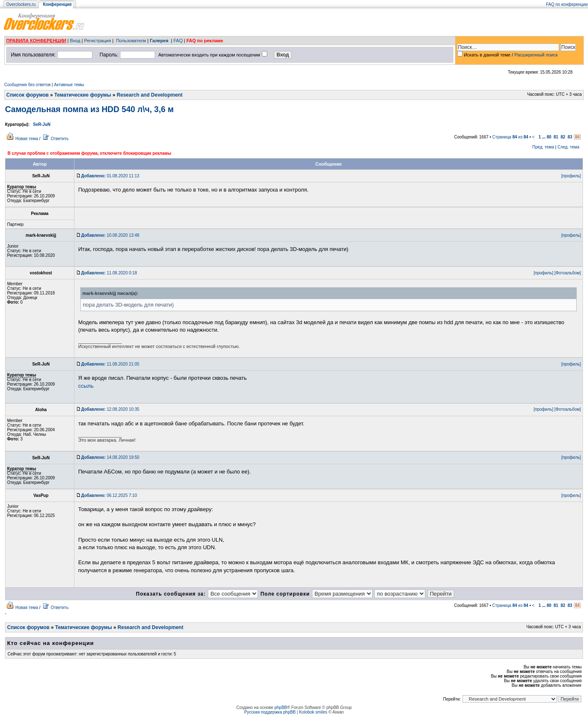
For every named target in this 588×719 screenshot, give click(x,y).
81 (556, 137)
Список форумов (27, 95)
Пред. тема (543, 147)
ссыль (86, 386)
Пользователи (131, 41)
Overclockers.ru (21, 4)
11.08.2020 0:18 (109, 273)
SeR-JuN (42, 124)
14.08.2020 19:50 (110, 457)
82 (563, 137)
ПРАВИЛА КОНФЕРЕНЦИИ (36, 41)
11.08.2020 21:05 (110, 364)
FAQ (178, 41)
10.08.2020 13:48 (110, 235)
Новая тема (27, 139)
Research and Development (150, 95)
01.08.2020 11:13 (110, 176)
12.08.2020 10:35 (110, 409)
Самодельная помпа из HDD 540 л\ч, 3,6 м (89, 109)
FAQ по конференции (567, 4)
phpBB (281, 707)
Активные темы (69, 85)
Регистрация (97, 41)
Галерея (159, 41)
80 (549, 137)
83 (570, 137)
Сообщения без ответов (27, 85)
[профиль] (571, 176)
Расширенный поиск (536, 55)
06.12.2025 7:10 (109, 495)
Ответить (60, 139)
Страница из (510, 137)
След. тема (568, 147)
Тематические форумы (83, 95)
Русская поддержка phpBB (270, 712)
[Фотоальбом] (568, 273)
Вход (75, 41)
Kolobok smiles (313, 712)
